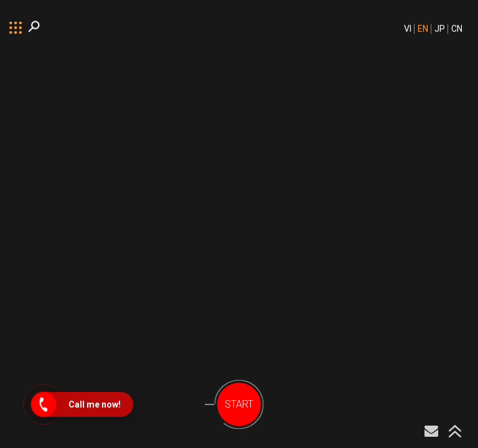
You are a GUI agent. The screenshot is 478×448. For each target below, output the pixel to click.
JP (440, 29)
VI (408, 29)
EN (423, 29)
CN (457, 29)
